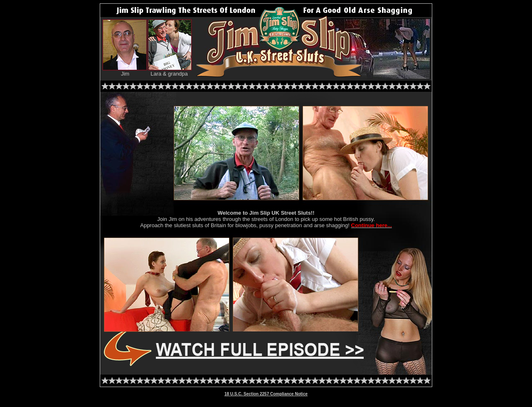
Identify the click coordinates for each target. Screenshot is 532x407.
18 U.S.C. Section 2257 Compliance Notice (266, 394)
